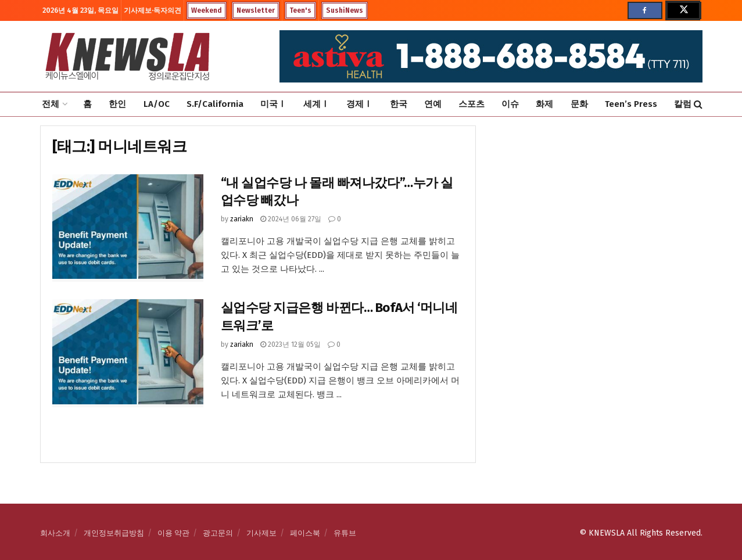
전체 (51, 104)
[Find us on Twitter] (683, 10)
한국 (399, 104)
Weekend (207, 10)
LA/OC (157, 104)
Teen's (300, 10)
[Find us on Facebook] (645, 10)
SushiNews (345, 10)
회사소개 (55, 533)
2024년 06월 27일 (291, 219)
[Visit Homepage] (127, 56)
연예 (433, 104)
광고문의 (218, 533)
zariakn (242, 219)
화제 (544, 104)
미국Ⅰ (273, 104)
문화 (579, 104)
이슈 (510, 104)
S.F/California (215, 104)
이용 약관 (173, 533)
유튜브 (345, 533)
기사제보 (261, 533)
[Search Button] (698, 104)
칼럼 (683, 104)
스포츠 (472, 104)
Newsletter (256, 10)
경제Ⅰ (359, 104)
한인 (117, 104)
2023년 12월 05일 (291, 344)
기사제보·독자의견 (153, 10)
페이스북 (305, 533)
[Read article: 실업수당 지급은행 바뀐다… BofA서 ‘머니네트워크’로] (128, 353)
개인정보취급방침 (114, 533)
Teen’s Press (631, 104)
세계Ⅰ (316, 104)
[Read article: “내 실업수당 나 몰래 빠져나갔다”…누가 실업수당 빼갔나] (128, 228)
